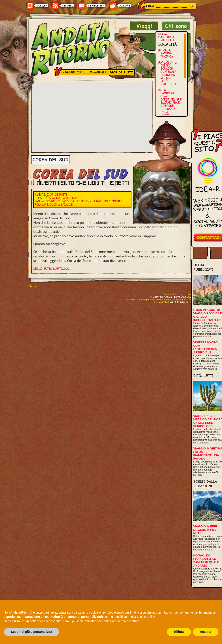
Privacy (167, 294)
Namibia (166, 53)
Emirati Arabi (170, 103)
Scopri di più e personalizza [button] (32, 632)
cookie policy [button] (146, 617)
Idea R (189, 302)
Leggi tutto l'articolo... (52, 269)
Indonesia (168, 115)
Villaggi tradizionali (106, 201)
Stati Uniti (168, 84)
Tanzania (167, 57)
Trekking (82, 201)
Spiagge (67, 205)
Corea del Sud (171, 99)
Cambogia (167, 93)
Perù (164, 81)
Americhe (167, 62)
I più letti (166, 40)
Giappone (167, 106)
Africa (164, 50)
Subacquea (66, 201)
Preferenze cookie (183, 294)
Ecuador (167, 69)
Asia (162, 90)
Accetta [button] (206, 632)
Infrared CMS (162, 302)
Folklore (42, 205)
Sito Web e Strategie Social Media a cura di (154, 300)
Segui (33, 286)
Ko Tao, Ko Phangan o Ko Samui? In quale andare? (206, 561)
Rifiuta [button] (179, 632)
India (164, 112)
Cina (164, 96)
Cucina (55, 205)
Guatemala (168, 72)
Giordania (168, 109)
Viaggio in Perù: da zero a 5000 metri (206, 530)
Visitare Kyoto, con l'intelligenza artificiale (206, 347)
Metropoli (49, 201)
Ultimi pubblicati (166, 35)
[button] (92, 112)
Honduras (168, 75)
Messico (166, 78)
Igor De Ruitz (57, 195)
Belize (165, 65)
